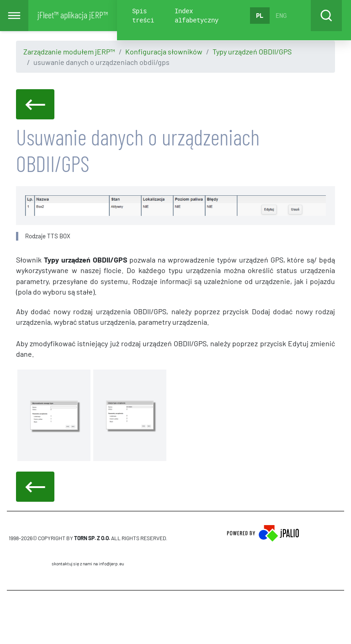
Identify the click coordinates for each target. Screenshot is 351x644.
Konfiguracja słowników (164, 51)
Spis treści (143, 15)
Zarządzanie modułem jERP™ (69, 51)
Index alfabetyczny (197, 15)
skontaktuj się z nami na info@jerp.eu (88, 563)
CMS (88, 617)
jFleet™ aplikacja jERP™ (73, 15)
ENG (281, 15)
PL (260, 15)
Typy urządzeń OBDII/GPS (252, 51)
